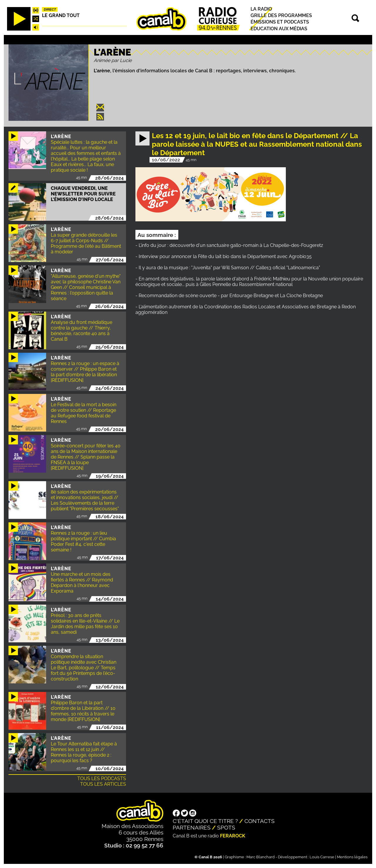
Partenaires (192, 827)
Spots (226, 827)
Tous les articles (103, 784)
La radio (261, 9)
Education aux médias (279, 29)
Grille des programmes (281, 15)
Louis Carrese (322, 857)
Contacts (260, 821)
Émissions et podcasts (280, 22)
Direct (50, 9)
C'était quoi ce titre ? (205, 821)
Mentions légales (352, 857)
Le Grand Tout (61, 15)
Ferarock (233, 836)
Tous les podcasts (102, 778)
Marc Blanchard (261, 857)
